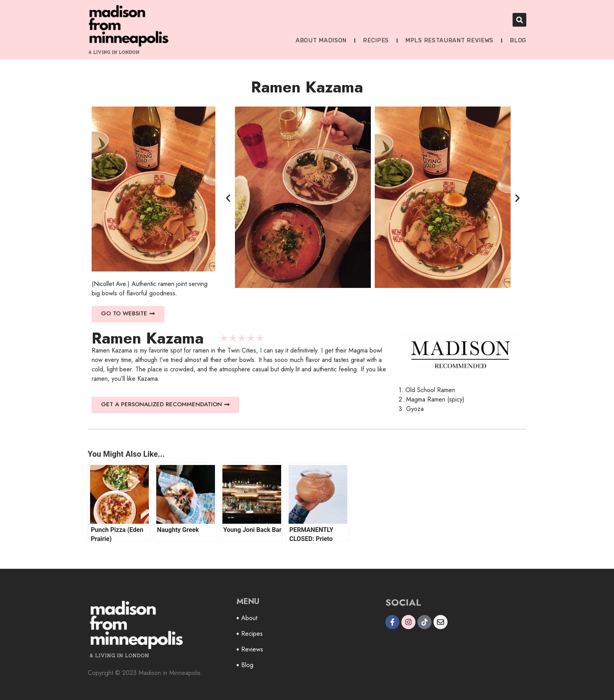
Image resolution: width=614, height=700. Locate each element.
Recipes (376, 40)
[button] (519, 20)
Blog (518, 40)
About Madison (321, 40)
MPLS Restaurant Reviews (449, 40)
